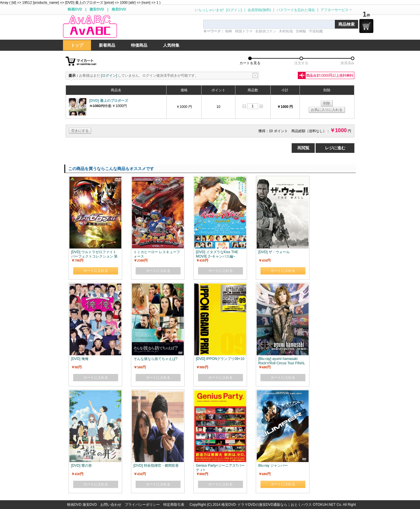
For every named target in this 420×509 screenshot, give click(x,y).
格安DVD (119, 9)
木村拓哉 (286, 31)
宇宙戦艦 (316, 31)
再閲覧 (303, 148)
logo (90, 27)
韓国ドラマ (244, 31)
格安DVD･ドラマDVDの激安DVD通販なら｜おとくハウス (267, 505)
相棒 (229, 31)
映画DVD (75, 9)
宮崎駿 (301, 31)
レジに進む (335, 148)
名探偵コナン (266, 31)
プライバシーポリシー (142, 505)
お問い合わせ (111, 505)
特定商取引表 (174, 505)
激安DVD (97, 9)
